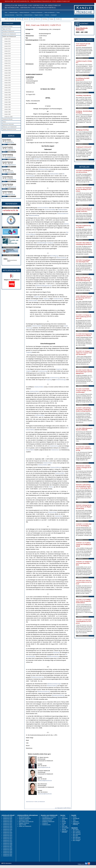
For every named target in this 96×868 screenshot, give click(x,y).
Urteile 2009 (8, 71)
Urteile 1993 (8, 109)
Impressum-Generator (10, 15)
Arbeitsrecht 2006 (8, 848)
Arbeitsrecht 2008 (8, 845)
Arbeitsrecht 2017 (8, 831)
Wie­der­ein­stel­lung (34, 215)
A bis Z (64, 817)
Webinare (47, 15)
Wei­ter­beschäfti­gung (44, 169)
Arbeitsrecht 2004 (8, 851)
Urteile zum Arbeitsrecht (49, 12)
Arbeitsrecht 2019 (8, 828)
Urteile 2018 (8, 49)
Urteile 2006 (8, 78)
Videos (4, 122)
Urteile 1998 (8, 97)
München (38, 19)
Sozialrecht (45, 823)
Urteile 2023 (8, 39)
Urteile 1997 (8, 100)
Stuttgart (51, 19)
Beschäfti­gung (54, 256)
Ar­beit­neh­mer (55, 450)
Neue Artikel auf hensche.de (26, 822)
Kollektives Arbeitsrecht (48, 822)
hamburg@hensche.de (10, 157)
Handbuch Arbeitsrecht (24, 12)
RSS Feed (65, 826)
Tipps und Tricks (7, 29)
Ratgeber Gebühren (39, 15)
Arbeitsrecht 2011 (8, 840)
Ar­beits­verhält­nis (54, 174)
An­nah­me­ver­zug (43, 371)
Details (10, 144)
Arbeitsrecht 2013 (8, 837)
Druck (63, 820)
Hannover (26, 19)
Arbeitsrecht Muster (28, 15)
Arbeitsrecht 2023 (8, 822)
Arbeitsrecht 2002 (8, 854)
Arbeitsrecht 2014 (8, 836)
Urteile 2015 (8, 56)
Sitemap (64, 829)
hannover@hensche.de (10, 165)
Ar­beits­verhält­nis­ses (63, 213)
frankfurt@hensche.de (10, 150)
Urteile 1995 (8, 105)
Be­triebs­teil (56, 653)
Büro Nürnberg (77, 839)
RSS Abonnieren (7, 863)
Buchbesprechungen (24, 817)
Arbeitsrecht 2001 (8, 856)
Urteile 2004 (8, 83)
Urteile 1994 (8, 107)
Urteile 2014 (8, 58)
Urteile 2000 (8, 92)
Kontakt (64, 823)
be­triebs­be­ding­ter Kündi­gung (45, 243)
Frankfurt (12, 19)
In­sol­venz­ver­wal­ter (50, 210)
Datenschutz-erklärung (76, 824)
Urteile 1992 (8, 112)
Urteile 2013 (8, 61)
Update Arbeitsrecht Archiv (9, 129)
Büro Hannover (77, 834)
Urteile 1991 (8, 114)
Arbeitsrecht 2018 (8, 829)
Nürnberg (45, 19)
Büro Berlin (76, 830)
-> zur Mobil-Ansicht (8, 23)
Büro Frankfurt (77, 831)
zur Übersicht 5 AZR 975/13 (63, 808)
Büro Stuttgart (76, 840)
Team (74, 820)
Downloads (65, 819)
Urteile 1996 (8, 102)
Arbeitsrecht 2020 (8, 826)
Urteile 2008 (8, 73)
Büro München (77, 837)
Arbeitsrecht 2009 (8, 843)
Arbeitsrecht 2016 (8, 833)
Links (63, 825)
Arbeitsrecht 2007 (8, 847)
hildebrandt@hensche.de (45, 781)
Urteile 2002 (8, 88)
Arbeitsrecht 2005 (8, 850)
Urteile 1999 (8, 95)
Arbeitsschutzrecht (47, 820)
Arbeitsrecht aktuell (13, 12)
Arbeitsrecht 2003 (8, 853)
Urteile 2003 (8, 85)
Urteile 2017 (8, 51)
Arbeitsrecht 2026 (8, 817)
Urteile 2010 (8, 68)
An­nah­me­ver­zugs (58, 299)
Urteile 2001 (8, 90)
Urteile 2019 (8, 46)
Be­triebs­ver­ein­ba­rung (53, 656)
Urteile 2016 (8, 54)
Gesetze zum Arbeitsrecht (37, 12)
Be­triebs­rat (38, 159)
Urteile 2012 (8, 63)
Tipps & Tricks (19, 15)
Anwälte (58, 19)
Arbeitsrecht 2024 (8, 820)
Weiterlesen (80, 58)
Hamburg (19, 19)
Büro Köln (75, 836)
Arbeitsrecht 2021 (8, 825)
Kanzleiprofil (54, 15)
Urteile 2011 (8, 66)
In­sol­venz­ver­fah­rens (43, 208)
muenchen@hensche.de (10, 180)
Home (6, 12)
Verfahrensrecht (46, 825)
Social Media (65, 828)
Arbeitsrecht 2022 (8, 823)
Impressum (76, 822)
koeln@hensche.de (9, 172)
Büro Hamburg (77, 833)
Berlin (6, 19)
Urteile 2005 (8, 80)
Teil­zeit (51, 487)
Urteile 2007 (8, 75)
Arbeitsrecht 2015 (8, 834)
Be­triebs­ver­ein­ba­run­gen (54, 684)
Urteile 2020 (8, 44)
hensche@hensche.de (44, 767)
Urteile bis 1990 (8, 117)
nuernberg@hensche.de (10, 187)
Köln (32, 19)
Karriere (64, 822)
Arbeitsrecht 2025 (8, 819)
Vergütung (37, 297)
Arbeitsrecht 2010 (8, 842)
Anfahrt (4, 144)
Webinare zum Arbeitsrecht (9, 127)
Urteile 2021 (8, 41)
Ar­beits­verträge (52, 512)
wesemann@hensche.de (45, 794)
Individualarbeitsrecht (48, 819)
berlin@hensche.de (9, 143)
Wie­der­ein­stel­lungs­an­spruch (44, 286)
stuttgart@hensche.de (10, 194)
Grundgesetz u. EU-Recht (49, 817)
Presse (58, 12)
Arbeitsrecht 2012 (8, 839)
